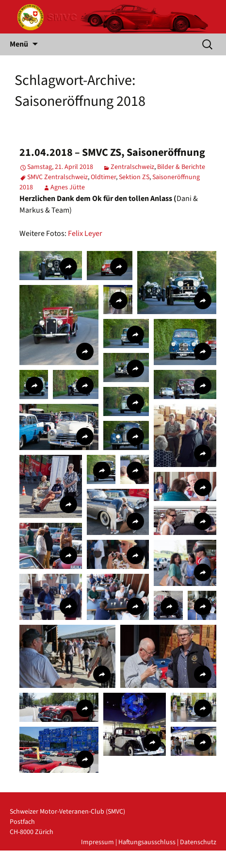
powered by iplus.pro (186, 863)
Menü (19, 44)
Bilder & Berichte (181, 167)
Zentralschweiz (132, 167)
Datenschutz (198, 842)
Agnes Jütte (68, 187)
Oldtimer (103, 177)
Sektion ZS (134, 177)
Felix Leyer (85, 234)
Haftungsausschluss (147, 842)
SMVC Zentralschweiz (57, 177)
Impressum (97, 842)
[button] (51, 266)
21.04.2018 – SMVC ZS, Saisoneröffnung (112, 152)
